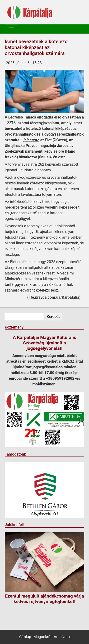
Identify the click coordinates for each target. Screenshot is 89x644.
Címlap (25, 637)
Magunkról (42, 637)
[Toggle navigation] (11, 29)
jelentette (32, 140)
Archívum (62, 637)
